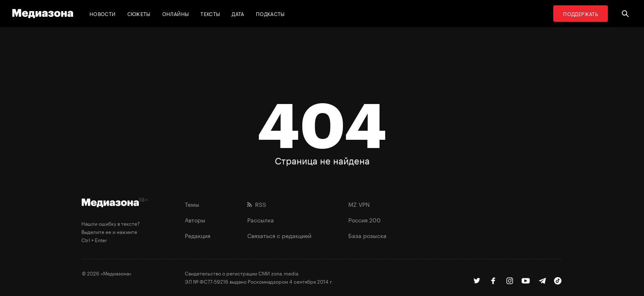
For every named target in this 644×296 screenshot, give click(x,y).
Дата (238, 13)
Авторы (195, 220)
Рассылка (261, 220)
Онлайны (176, 13)
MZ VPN (359, 204)
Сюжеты (139, 13)
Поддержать (581, 13)
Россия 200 (365, 220)
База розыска (367, 235)
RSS (257, 204)
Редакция (198, 235)
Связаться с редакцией (279, 235)
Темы (192, 204)
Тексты (210, 13)
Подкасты (270, 13)
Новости (103, 13)
